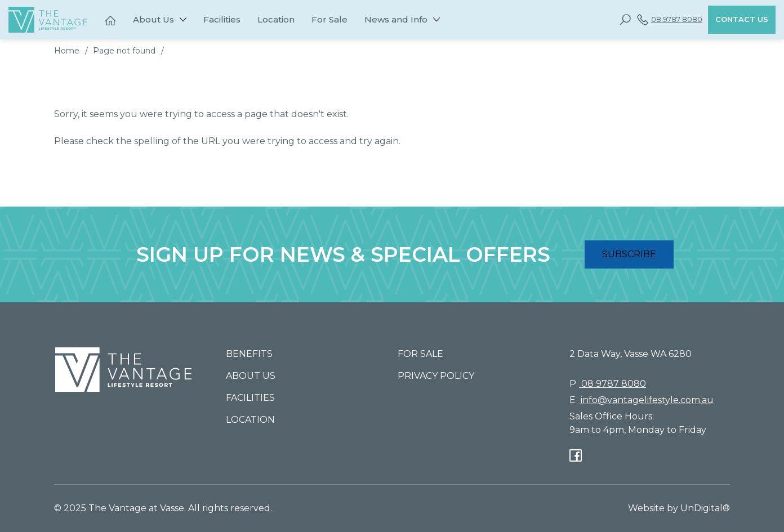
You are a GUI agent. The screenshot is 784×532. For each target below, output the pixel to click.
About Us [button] (153, 19)
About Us (251, 376)
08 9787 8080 (670, 20)
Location (276, 19)
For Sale (329, 19)
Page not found (124, 51)
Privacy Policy (436, 376)
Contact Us (742, 19)
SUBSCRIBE (629, 254)
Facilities (222, 19)
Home (67, 51)
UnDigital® (705, 508)
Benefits (249, 354)
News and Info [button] (396, 19)
